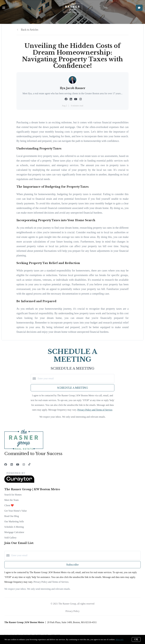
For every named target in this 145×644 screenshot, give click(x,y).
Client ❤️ (9, 505)
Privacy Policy (72, 611)
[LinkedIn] (12, 465)
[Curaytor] (19, 482)
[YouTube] (18, 465)
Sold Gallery (10, 538)
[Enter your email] (75, 379)
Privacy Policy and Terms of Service (95, 410)
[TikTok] (29, 465)
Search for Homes (13, 495)
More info (119, 639)
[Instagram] (24, 465)
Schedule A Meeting (14, 527)
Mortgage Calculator (14, 532)
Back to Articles (30, 30)
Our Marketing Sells (14, 521)
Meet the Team (11, 500)
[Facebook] (6, 465)
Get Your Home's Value (16, 511)
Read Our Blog (12, 516)
